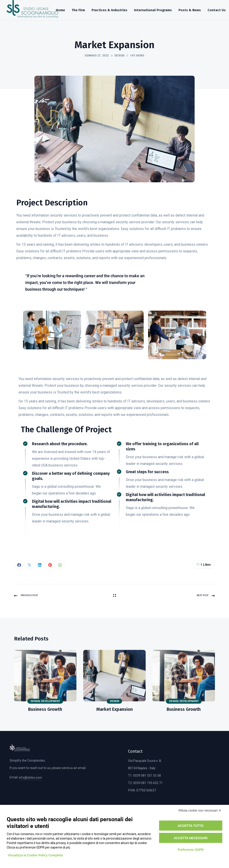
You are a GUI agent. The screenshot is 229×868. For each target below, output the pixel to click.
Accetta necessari (191, 838)
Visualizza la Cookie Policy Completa (35, 855)
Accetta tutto (191, 826)
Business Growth (45, 709)
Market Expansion (114, 709)
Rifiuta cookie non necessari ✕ (200, 810)
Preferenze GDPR (191, 850)
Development (51, 701)
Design (120, 56)
